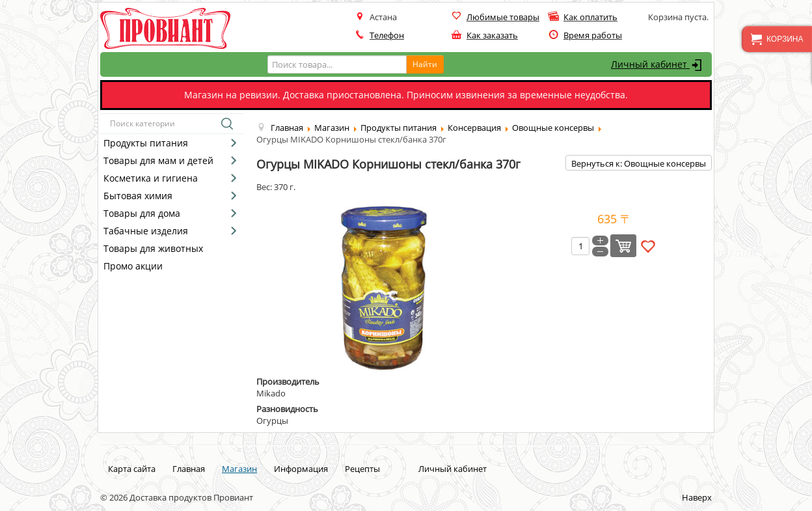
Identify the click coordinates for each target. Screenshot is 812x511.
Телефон (387, 35)
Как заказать (492, 35)
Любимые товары (503, 17)
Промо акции (133, 266)
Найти (425, 64)
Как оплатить (590, 17)
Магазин (239, 469)
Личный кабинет (658, 65)
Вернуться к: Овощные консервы (639, 163)
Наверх (697, 497)
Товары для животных (153, 248)
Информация (301, 469)
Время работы (593, 35)
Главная (189, 469)
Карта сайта (132, 469)
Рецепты (362, 469)
